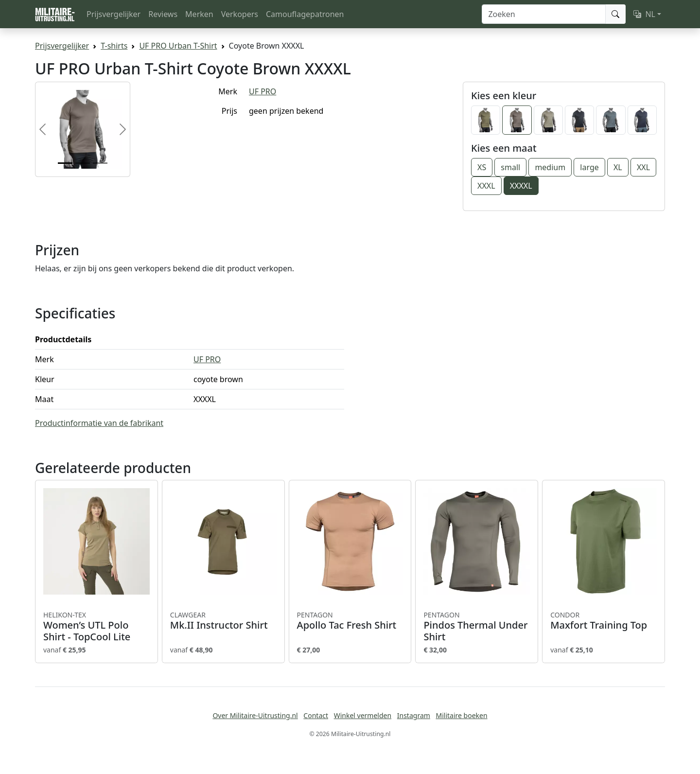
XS (482, 167)
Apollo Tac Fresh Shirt (350, 621)
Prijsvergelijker (114, 14)
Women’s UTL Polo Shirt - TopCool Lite (96, 627)
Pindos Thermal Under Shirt (477, 627)
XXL (643, 167)
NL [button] (644, 14)
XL (618, 167)
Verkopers (240, 14)
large (589, 167)
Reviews (163, 14)
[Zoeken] (544, 14)
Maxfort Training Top (604, 621)
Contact (316, 715)
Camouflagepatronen (305, 14)
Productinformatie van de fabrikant (99, 423)
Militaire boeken (461, 715)
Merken (199, 14)
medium (550, 167)
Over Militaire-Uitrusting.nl (255, 715)
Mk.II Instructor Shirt (223, 621)
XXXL (486, 186)
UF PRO (262, 91)
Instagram (414, 715)
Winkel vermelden (363, 715)
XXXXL (521, 186)
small (510, 167)
